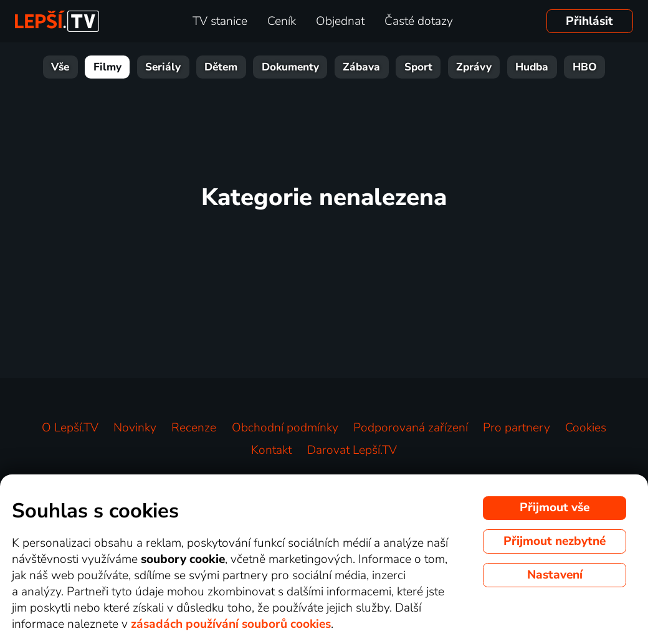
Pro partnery (517, 428)
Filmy (107, 67)
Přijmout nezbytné (555, 541)
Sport (418, 67)
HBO (585, 67)
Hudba (532, 67)
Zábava (361, 67)
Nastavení (555, 575)
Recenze (194, 428)
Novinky (135, 428)
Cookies (586, 428)
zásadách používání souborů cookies (231, 624)
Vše (60, 67)
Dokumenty (290, 67)
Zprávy (474, 67)
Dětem (221, 67)
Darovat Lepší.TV (352, 450)
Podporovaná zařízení (411, 428)
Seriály (163, 67)
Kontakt (271, 450)
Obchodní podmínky (285, 428)
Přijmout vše (555, 507)
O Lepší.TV (70, 428)
